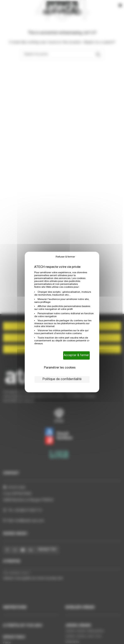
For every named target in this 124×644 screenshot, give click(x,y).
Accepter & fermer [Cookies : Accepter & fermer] (76, 355)
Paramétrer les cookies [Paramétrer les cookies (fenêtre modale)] (60, 368)
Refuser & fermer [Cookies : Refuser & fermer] (65, 257)
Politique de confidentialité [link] (62, 379)
